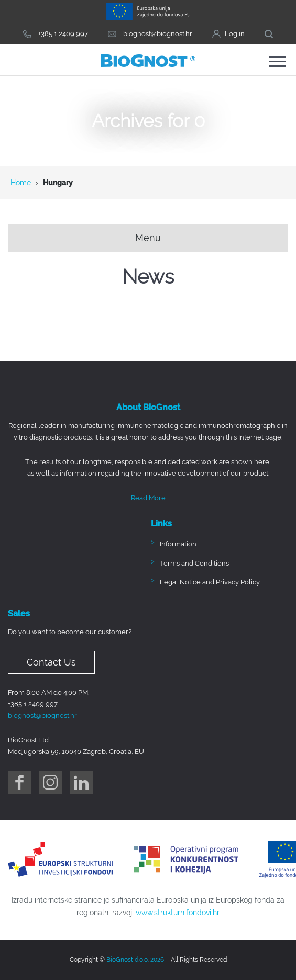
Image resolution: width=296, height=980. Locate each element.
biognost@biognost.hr (42, 716)
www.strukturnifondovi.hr (178, 913)
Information (178, 544)
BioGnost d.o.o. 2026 (135, 960)
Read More (148, 498)
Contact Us (51, 662)
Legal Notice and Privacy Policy (210, 583)
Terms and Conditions (194, 563)
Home (21, 183)
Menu (148, 238)
